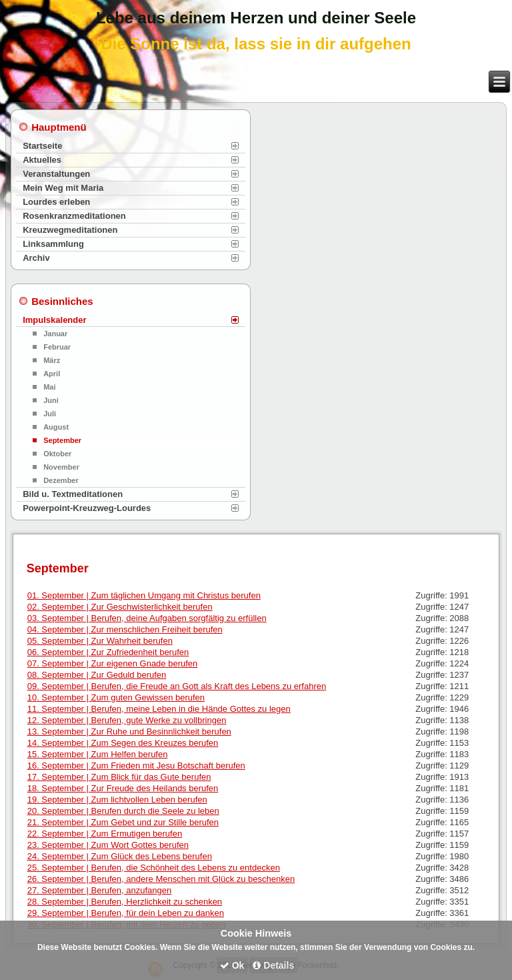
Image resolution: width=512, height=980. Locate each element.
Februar (57, 347)
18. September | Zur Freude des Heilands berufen (123, 788)
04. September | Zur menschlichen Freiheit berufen (125, 629)
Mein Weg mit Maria (63, 188)
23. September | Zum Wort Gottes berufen (108, 845)
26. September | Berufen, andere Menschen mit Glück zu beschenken (161, 879)
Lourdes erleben (56, 202)
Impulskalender (54, 320)
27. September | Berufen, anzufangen (100, 890)
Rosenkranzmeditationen (74, 216)
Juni (51, 400)
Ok (232, 965)
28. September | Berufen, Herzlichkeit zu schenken (125, 902)
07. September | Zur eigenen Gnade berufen (113, 663)
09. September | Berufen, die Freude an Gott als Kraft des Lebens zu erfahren (177, 686)
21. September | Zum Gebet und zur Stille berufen (123, 822)
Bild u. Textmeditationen (73, 494)
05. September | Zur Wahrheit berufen (100, 641)
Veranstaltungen (56, 174)
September (62, 440)
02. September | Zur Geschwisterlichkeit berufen (120, 607)
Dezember (61, 480)
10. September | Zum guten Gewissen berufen (116, 697)
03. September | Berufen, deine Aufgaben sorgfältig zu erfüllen (147, 618)
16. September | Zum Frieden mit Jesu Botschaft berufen (136, 766)
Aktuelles (42, 160)
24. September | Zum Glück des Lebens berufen (120, 856)
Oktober (57, 454)
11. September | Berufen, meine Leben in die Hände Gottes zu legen (159, 709)
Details (273, 965)
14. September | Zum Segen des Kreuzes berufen (123, 743)
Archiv (36, 258)
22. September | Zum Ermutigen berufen (105, 834)
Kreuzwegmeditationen (70, 230)
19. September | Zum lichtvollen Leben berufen (117, 800)
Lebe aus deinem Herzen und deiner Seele (256, 18)
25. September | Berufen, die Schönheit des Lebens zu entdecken (154, 868)
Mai (49, 387)
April (52, 374)
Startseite (42, 146)
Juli (50, 414)
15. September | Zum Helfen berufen (98, 754)
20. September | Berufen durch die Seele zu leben (123, 811)
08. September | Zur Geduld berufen (97, 675)
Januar (55, 334)
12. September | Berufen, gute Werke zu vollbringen (127, 720)
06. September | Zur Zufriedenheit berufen (108, 652)
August (56, 427)
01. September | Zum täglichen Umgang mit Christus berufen (144, 595)
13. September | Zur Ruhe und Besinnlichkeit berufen (129, 731)
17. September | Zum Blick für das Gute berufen (119, 777)
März (52, 360)
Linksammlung (53, 244)
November (61, 467)
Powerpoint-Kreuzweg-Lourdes (87, 508)
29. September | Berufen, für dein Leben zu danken (126, 913)
